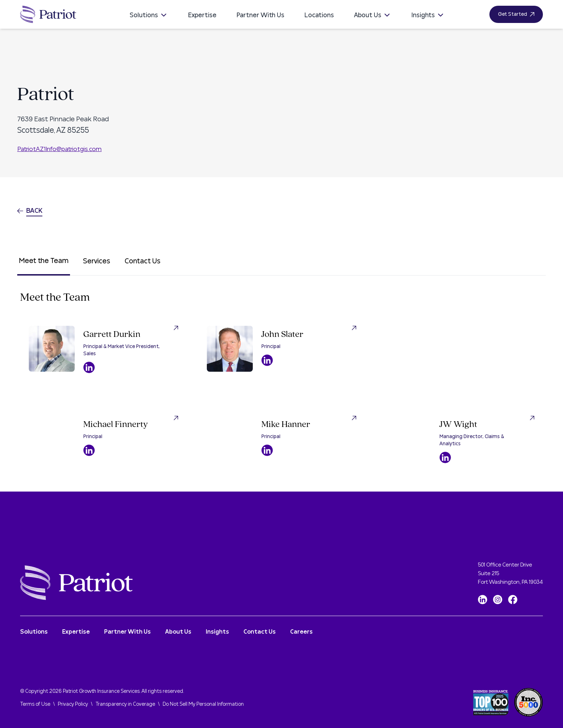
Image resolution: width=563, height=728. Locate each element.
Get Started (516, 14)
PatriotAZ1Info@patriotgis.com (59, 149)
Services (97, 261)
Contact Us (143, 261)
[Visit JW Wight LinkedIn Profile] (445, 457)
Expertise (202, 15)
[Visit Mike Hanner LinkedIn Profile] (267, 450)
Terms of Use (35, 704)
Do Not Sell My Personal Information (203, 704)
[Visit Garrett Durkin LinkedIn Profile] (89, 367)
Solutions (149, 15)
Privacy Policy (73, 704)
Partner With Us (260, 15)
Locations (319, 15)
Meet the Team (44, 261)
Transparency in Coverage (125, 704)
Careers (301, 632)
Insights (428, 15)
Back (30, 211)
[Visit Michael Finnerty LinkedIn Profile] (89, 450)
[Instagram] (498, 600)
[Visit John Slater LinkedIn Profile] (267, 360)
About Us (373, 15)
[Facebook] (513, 600)
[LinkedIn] (483, 600)
